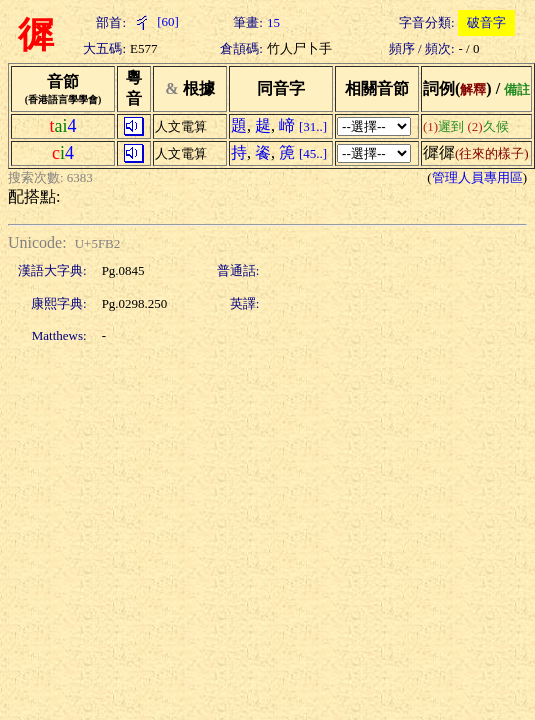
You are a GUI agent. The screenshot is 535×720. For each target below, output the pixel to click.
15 (273, 22)
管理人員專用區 (477, 177)
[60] (154, 21)
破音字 (486, 22)
